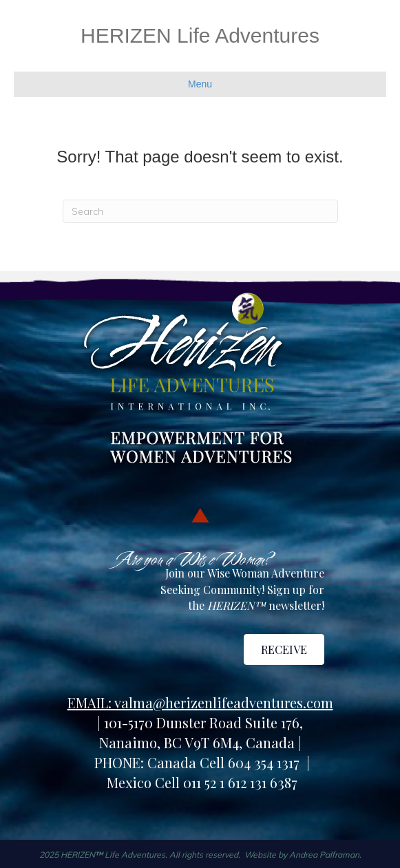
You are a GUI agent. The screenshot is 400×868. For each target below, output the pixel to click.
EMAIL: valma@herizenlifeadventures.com (200, 702)
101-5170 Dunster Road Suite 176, (203, 722)
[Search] (200, 211)
